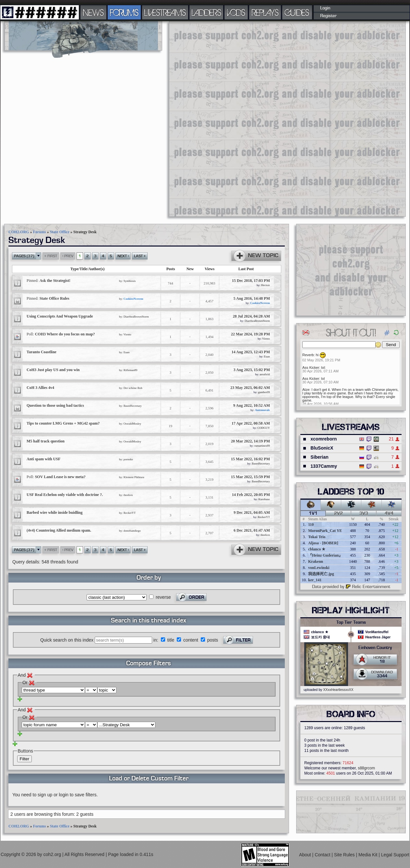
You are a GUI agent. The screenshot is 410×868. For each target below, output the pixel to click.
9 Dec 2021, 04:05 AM (252, 512)
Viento (127, 334)
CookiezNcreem (133, 299)
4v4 (389, 513)
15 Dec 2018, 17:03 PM (251, 281)
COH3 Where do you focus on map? (61, 334)
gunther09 (264, 392)
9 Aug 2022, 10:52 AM (252, 405)
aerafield (265, 374)
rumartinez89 (262, 446)
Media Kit (368, 855)
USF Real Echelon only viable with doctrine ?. (65, 495)
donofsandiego (132, 531)
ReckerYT (130, 513)
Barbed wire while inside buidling (54, 512)
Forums (40, 232)
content (191, 640)
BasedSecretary (133, 406)
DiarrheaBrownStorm (136, 317)
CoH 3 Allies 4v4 (40, 388)
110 (311, 524)
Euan (127, 352)
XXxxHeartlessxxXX (338, 690)
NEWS (93, 12)
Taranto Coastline (42, 352)
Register (328, 16)
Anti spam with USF (43, 459)
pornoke (128, 459)
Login (325, 8)
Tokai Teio (317, 537)
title (171, 640)
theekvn (128, 495)
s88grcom (366, 768)
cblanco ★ (317, 549)
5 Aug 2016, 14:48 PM (252, 298)
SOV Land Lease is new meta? (56, 477)
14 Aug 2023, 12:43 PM (251, 352)
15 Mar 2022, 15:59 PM (250, 477)
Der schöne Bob (133, 388)
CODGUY (264, 428)
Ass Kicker (311, 368)
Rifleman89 (131, 370)
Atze (306, 390)
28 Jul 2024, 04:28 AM (251, 316)
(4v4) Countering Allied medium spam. (59, 530)
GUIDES (297, 12)
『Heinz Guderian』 (325, 555)
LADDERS (206, 12)
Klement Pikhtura (134, 477)
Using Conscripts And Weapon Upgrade (60, 316)
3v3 (364, 513)
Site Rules (345, 855)
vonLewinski (319, 568)
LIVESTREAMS (165, 12)
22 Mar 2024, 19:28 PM (250, 334)
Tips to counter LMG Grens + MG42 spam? (63, 423)
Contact (323, 855)
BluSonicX (322, 448)
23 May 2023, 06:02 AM (250, 388)
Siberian (319, 457)
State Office (60, 232)
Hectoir (265, 285)
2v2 (338, 513)
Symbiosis (130, 281)
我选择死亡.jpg (321, 574)
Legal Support (395, 855)
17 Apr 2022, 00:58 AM (251, 423)
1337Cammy (324, 466)
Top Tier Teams (351, 622)
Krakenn (316, 561)
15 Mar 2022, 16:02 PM (250, 459)
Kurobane (264, 499)
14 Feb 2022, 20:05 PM (251, 495)
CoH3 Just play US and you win (53, 370)
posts (213, 640)
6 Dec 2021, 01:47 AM (252, 530)
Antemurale (262, 410)
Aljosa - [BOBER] (323, 543)
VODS (236, 12)
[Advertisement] (193, 118)
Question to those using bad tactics (55, 405)
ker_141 (315, 580)
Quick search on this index (67, 640)
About (306, 855)
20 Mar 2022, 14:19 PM (250, 441)
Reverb (308, 355)
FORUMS (124, 12)
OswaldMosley (133, 424)
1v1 (313, 513)
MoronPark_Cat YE (325, 531)
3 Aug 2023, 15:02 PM (252, 370)
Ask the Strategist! (48, 281)
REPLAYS (265, 12)
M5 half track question (46, 441)
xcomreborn (324, 439)
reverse (163, 597)
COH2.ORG (19, 232)
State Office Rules (48, 298)
